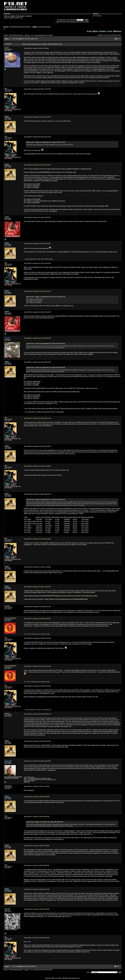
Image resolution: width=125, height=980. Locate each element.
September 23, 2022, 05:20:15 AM (37, 539)
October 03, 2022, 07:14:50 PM (37, 846)
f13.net (6, 35)
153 (23, 39)
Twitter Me (27, 782)
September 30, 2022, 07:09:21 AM (37, 666)
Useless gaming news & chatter (44, 35)
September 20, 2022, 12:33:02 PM (37, 263)
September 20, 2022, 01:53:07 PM (37, 291)
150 (14, 39)
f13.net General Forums (16, 35)
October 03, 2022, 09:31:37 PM (37, 889)
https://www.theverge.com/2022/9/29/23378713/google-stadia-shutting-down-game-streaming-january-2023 (61, 596)
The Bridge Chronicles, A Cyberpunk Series (39, 778)
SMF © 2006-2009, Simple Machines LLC (69, 978)
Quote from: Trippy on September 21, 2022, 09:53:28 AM (46, 499)
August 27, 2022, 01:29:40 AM (36, 48)
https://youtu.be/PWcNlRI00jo (39, 172)
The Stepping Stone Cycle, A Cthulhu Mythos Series (42, 780)
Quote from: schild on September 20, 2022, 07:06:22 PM (45, 343)
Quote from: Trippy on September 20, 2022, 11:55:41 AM (46, 297)
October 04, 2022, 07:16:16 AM (37, 909)
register (29, 16)
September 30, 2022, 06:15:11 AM (37, 638)
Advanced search (45, 27)
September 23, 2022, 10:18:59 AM (37, 567)
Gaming (27, 35)
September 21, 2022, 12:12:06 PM (37, 466)
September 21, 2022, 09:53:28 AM (37, 446)
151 (17, 39)
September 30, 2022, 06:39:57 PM (37, 741)
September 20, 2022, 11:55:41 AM (37, 165)
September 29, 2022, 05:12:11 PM (37, 607)
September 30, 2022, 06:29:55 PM (37, 714)
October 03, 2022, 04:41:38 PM (37, 786)
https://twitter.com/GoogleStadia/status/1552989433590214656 (66, 599)
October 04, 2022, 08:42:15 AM (37, 938)
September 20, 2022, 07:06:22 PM (37, 312)
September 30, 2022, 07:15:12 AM (37, 686)
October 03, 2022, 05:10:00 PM (37, 797)
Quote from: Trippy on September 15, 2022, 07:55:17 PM (46, 142)
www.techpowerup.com (98, 508)
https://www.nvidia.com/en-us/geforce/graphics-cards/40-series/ (69, 169)
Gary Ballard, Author (29, 781)
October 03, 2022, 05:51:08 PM (37, 817)
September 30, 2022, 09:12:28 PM (37, 761)
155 (29, 39)
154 (26, 39)
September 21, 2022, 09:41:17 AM (37, 418)
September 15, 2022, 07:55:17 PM (37, 117)
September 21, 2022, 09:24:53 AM (37, 362)
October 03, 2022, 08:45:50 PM (37, 866)
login (23, 16)
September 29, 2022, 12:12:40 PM (37, 587)
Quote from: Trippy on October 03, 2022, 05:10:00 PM (45, 822)
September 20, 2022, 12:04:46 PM (37, 217)
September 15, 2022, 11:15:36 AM (37, 89)
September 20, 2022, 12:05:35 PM (37, 244)
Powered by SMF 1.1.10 (51, 978)
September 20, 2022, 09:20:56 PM (37, 338)
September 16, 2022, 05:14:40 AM (37, 137)
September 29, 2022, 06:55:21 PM (37, 619)
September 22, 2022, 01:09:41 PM (37, 494)
